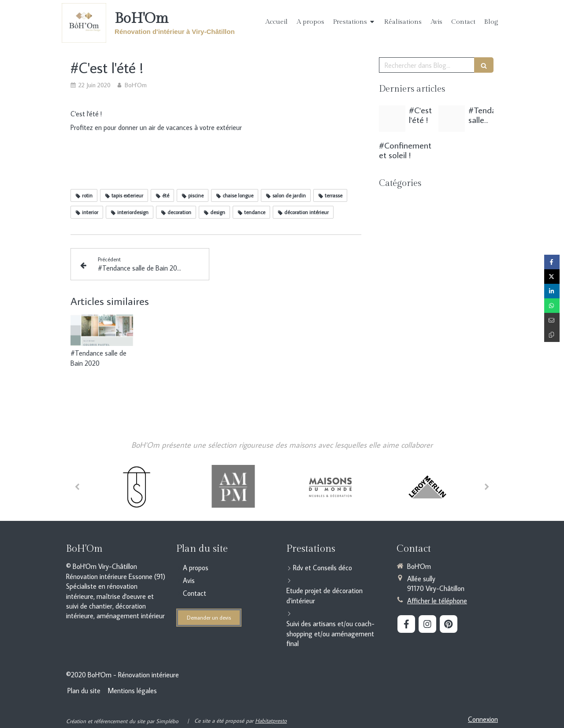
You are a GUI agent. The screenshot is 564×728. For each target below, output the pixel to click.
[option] (137, 486)
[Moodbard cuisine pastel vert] (452, 119)
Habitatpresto (271, 721)
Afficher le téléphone (437, 601)
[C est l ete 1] (392, 119)
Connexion (483, 719)
